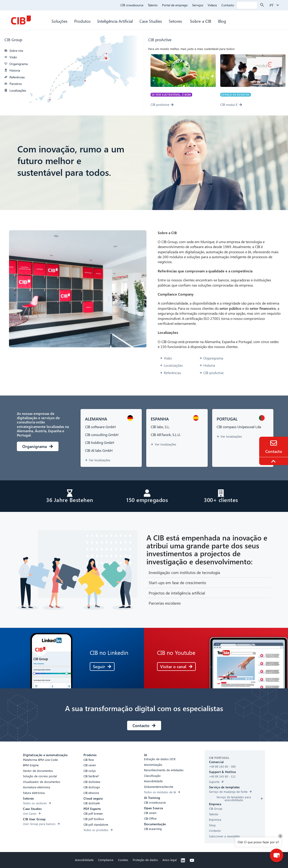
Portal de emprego (175, 5)
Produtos (82, 21)
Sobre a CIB (201, 21)
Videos (212, 5)
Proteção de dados (145, 859)
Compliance (106, 859)
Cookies (123, 859)
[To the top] (274, 461)
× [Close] (280, 836)
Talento (153, 5)
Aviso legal (170, 859)
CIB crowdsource (132, 5)
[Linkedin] (183, 860)
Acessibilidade (84, 859)
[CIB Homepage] (21, 20)
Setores (176, 21)
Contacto (228, 5)
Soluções (60, 21)
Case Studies (151, 21)
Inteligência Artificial (115, 21)
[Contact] (274, 443)
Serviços (198, 5)
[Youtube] (192, 860)
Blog (222, 21)
